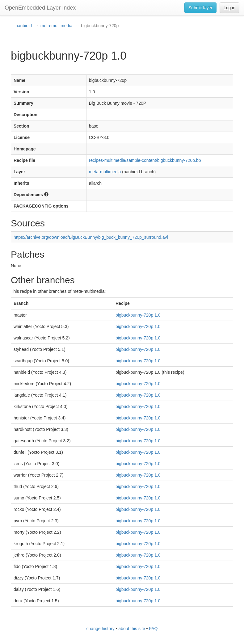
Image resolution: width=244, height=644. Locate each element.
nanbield (24, 26)
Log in (229, 8)
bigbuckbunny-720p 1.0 (138, 315)
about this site (132, 629)
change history (101, 629)
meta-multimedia (56, 26)
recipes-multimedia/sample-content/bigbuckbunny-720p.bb (145, 160)
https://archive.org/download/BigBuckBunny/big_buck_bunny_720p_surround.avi (91, 237)
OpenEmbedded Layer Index (40, 8)
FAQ (153, 629)
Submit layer (200, 8)
